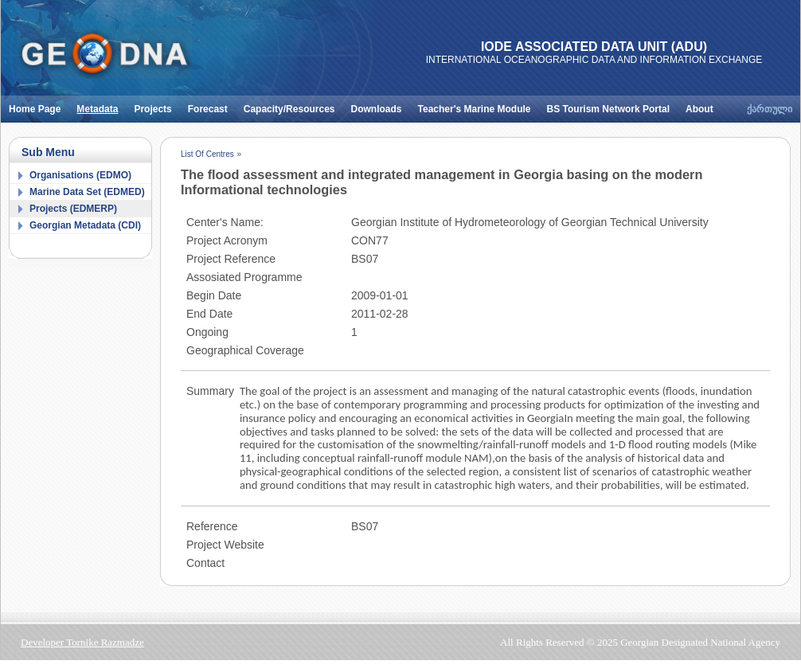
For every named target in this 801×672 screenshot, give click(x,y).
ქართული (770, 109)
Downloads (381, 105)
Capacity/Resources (293, 105)
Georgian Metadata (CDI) (85, 225)
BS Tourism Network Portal (612, 105)
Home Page (39, 105)
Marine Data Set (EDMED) (87, 192)
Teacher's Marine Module (479, 105)
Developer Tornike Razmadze (82, 642)
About (703, 105)
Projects (156, 105)
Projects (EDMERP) (73, 209)
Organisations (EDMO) (80, 175)
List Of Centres (207, 154)
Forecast (212, 105)
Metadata (101, 105)
